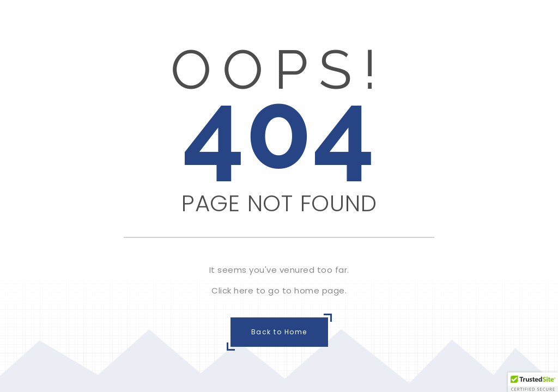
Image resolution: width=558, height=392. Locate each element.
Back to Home (279, 332)
